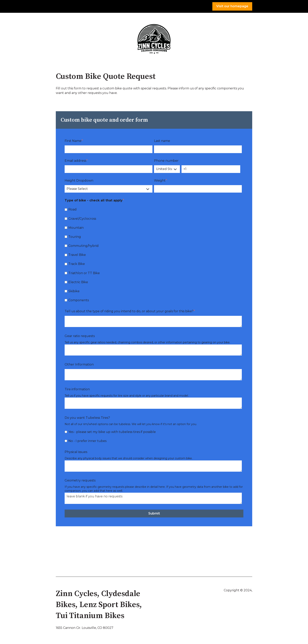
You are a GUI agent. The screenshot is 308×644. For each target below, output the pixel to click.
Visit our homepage (232, 6)
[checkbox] (153, 255)
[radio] (153, 432)
